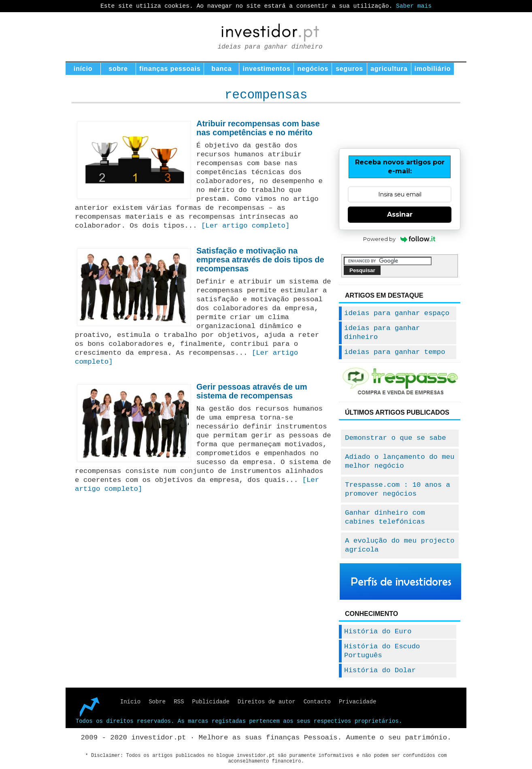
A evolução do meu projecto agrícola (400, 545)
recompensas (266, 95)
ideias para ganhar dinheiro (382, 333)
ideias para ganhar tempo (395, 352)
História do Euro (378, 632)
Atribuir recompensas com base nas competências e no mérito (258, 128)
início (83, 69)
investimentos (266, 69)
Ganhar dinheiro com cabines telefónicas (385, 517)
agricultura (389, 69)
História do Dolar (380, 670)
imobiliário (433, 69)
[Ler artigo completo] (245, 226)
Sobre (157, 702)
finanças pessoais (170, 69)
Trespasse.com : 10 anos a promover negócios (398, 489)
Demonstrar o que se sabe (396, 438)
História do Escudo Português (382, 651)
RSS (179, 702)
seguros (349, 69)
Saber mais (414, 6)
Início (130, 702)
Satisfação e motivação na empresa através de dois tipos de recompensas (260, 260)
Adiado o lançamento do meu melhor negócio (400, 461)
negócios (313, 69)
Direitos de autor (267, 702)
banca (221, 69)
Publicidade (211, 702)
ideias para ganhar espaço (397, 313)
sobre (118, 69)
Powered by (400, 239)
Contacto (317, 702)
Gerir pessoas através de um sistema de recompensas (252, 391)
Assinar (400, 214)
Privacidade (358, 702)
